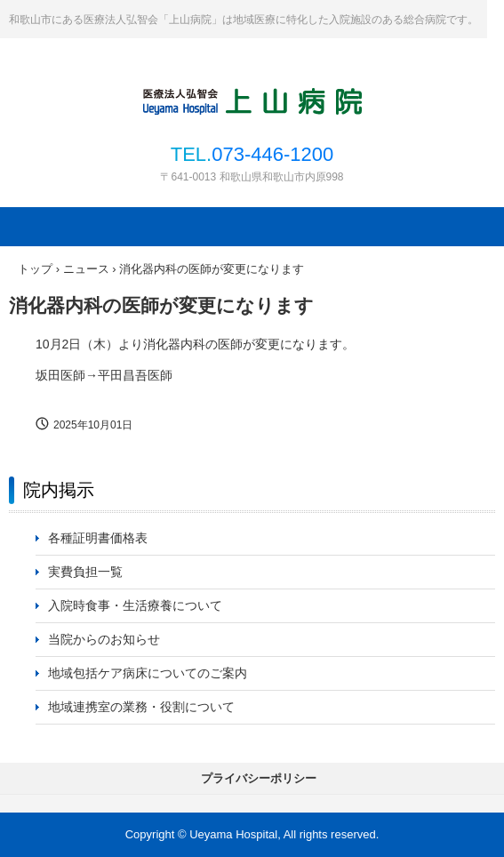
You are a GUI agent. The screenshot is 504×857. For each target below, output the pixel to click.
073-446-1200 (272, 154)
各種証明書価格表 (98, 538)
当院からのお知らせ (104, 639)
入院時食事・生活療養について (135, 605)
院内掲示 (59, 490)
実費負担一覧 (85, 572)
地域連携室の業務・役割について (141, 707)
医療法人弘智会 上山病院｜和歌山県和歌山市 (252, 100)
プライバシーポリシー (259, 778)
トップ (35, 269)
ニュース (86, 269)
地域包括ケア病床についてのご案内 (148, 673)
